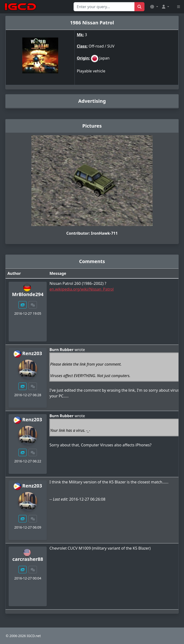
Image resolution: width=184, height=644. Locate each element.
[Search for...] (104, 7)
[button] (154, 7)
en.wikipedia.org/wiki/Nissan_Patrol (81, 289)
